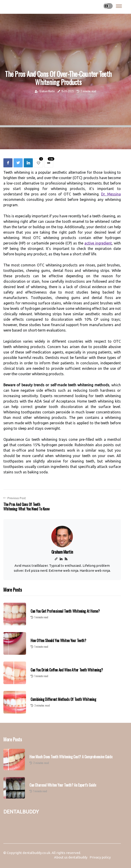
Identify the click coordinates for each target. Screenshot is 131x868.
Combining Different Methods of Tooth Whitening (63, 699)
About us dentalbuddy (71, 857)
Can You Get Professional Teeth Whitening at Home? (65, 611)
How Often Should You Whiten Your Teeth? (58, 640)
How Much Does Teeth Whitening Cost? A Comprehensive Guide (71, 757)
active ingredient (98, 243)
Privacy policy (100, 857)
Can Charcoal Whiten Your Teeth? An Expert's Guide (63, 785)
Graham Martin (47, 91)
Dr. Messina (111, 194)
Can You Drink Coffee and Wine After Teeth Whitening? (67, 670)
